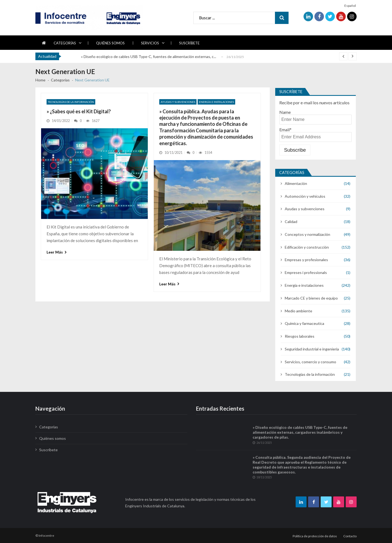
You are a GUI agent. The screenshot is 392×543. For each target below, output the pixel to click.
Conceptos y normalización (307, 234)
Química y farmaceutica (304, 323)
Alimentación (296, 183)
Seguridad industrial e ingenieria (312, 349)
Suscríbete (189, 43)
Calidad (291, 222)
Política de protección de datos (315, 536)
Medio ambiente (298, 311)
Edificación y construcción (307, 247)
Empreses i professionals (306, 272)
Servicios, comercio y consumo (310, 362)
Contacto (350, 536)
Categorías (65, 43)
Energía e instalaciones (216, 102)
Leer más (55, 252)
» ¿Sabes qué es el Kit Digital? (79, 111)
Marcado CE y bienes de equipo (311, 298)
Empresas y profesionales (306, 260)
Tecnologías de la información (71, 102)
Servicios (150, 43)
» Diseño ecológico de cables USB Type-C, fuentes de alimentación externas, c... (149, 57)
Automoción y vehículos (305, 196)
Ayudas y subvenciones (178, 102)
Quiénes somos (110, 43)
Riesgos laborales (300, 336)
